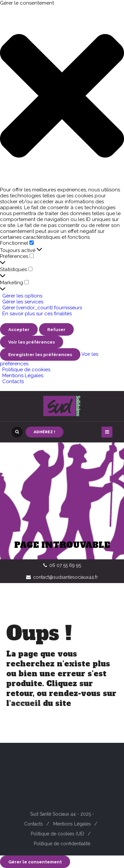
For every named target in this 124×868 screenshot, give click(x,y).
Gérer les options (22, 296)
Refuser (56, 329)
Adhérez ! (44, 432)
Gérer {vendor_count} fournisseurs (42, 308)
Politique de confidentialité (62, 844)
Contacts (13, 381)
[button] (62, 96)
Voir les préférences (32, 342)
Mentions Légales (23, 376)
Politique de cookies (26, 370)
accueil (26, 703)
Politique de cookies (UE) (58, 834)
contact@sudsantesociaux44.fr (65, 577)
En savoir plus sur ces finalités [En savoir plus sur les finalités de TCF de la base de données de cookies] (37, 314)
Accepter (19, 329)
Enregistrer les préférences (40, 354)
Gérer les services (23, 302)
